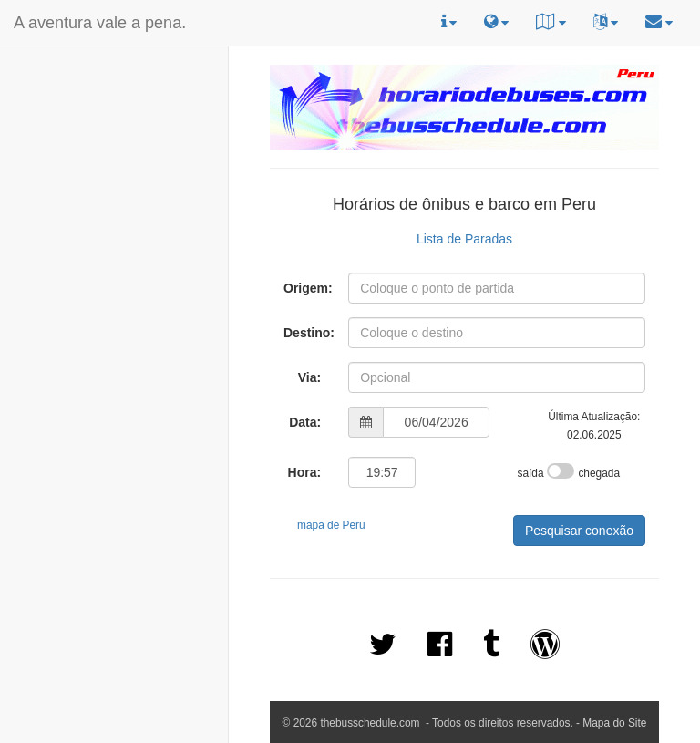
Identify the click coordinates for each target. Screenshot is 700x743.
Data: (305, 422)
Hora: (305, 472)
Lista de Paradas (464, 239)
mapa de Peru (331, 525)
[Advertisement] (114, 165)
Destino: (309, 333)
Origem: (308, 288)
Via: (309, 377)
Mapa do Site (614, 723)
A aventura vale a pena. (100, 23)
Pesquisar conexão (579, 531)
